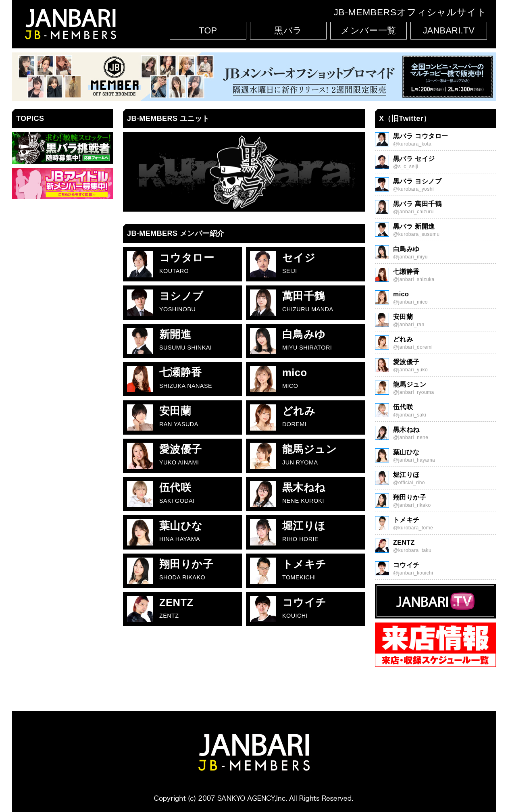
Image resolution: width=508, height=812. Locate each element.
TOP (208, 31)
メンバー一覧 (369, 31)
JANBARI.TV (449, 31)
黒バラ (288, 31)
